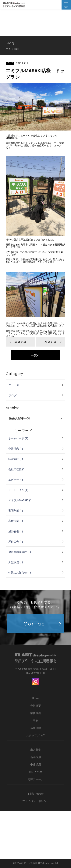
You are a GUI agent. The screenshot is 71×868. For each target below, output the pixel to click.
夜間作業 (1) (16, 511)
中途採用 (36, 765)
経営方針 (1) (16, 459)
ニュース (14, 385)
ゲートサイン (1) (18, 490)
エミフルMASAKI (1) (20, 500)
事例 (36, 721)
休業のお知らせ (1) (20, 573)
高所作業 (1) (16, 521)
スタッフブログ (36, 735)
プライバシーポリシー (36, 801)
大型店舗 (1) (16, 562)
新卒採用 (36, 757)
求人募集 (36, 750)
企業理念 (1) (16, 449)
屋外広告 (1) (16, 542)
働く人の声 (36, 772)
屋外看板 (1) (16, 531)
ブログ (12, 395)
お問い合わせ (36, 794)
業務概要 (36, 713)
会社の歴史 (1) (17, 469)
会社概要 (36, 706)
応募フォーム (36, 779)
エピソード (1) (17, 480)
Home (35, 698)
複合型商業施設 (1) (20, 552)
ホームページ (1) (18, 438)
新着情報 (36, 728)
